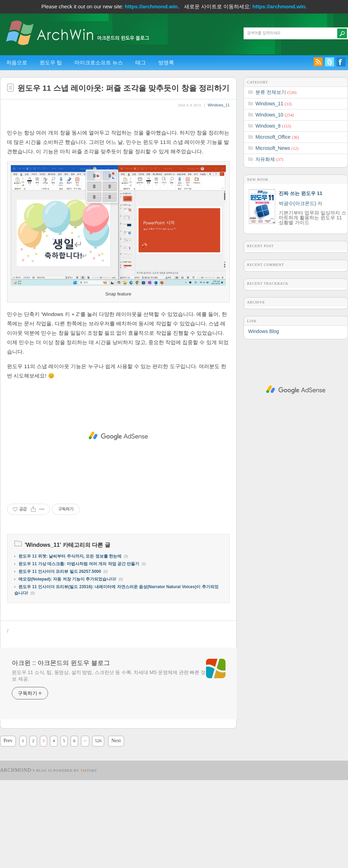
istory (89, 840)
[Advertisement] (118, 156)
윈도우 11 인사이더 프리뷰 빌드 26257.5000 (60, 641)
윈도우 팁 (51, 62)
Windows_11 (219, 105)
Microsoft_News (277, 148)
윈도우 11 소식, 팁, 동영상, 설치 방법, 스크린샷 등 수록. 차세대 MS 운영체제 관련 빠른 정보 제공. (109, 745)
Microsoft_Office (277, 137)
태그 (141, 62)
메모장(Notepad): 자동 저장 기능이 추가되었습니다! (67, 649)
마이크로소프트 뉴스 (99, 62)
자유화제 (269, 159)
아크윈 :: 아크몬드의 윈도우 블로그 (61, 732)
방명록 (166, 62)
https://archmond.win (151, 6)
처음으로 (17, 62)
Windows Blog (264, 331)
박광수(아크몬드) (297, 203)
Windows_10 (275, 115)
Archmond (16, 840)
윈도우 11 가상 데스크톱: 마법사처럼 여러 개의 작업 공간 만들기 (79, 633)
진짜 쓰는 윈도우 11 (300, 193)
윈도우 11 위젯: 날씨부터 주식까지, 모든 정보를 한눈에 (70, 626)
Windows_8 (273, 126)
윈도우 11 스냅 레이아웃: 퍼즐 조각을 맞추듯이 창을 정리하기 (123, 88)
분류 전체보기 (276, 92)
